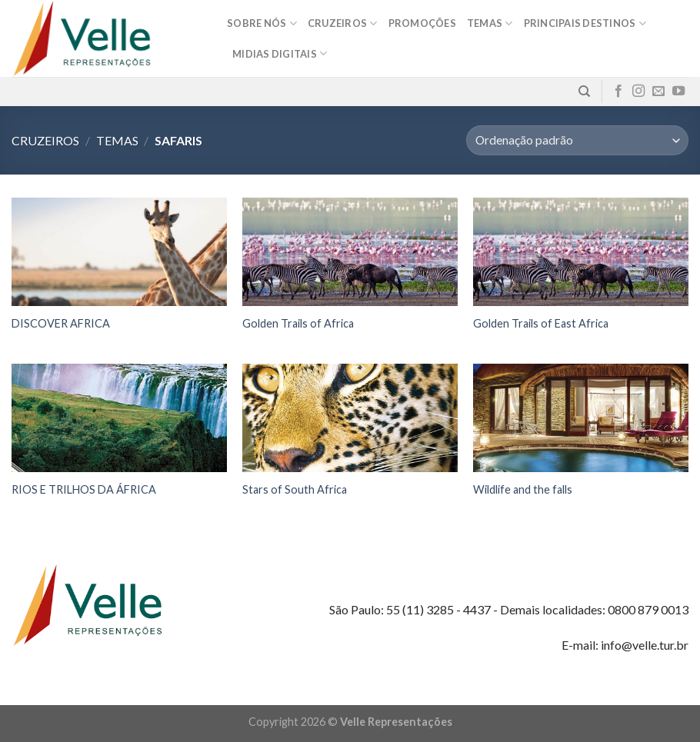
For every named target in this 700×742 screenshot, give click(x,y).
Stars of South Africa (295, 489)
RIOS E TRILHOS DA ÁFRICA (84, 489)
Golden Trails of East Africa (541, 323)
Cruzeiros (343, 23)
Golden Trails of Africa (298, 323)
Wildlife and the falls (523, 489)
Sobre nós (262, 23)
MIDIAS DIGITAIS (280, 53)
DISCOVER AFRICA (61, 323)
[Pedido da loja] (577, 140)
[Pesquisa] (584, 92)
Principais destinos (585, 23)
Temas (490, 23)
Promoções (422, 23)
